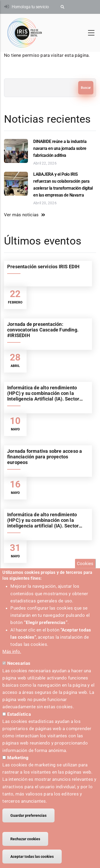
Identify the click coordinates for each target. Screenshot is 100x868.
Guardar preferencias (28, 825)
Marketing (18, 767)
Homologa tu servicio (30, 7)
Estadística (19, 724)
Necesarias (19, 673)
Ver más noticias (21, 215)
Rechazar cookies (25, 849)
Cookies (85, 573)
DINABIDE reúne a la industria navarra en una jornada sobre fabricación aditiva (60, 148)
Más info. (12, 661)
